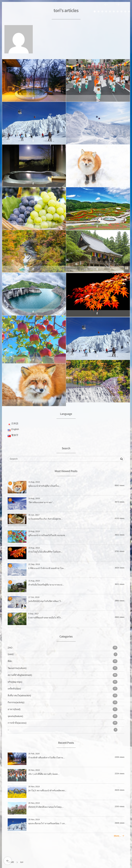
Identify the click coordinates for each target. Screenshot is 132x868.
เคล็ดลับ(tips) (63, 689)
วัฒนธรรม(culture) (63, 668)
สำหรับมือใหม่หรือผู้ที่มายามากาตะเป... (46, 585)
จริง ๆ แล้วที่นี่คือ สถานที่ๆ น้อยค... (44, 774)
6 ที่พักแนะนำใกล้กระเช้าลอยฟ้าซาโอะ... (47, 568)
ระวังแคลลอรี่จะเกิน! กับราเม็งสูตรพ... (46, 519)
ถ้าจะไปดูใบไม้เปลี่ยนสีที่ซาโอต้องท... (45, 552)
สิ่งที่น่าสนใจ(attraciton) (63, 696)
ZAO (63, 648)
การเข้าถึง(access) (63, 723)
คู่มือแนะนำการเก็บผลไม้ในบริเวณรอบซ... (48, 535)
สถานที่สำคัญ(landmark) (63, 675)
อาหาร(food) (63, 709)
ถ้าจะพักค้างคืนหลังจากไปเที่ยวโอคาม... (47, 758)
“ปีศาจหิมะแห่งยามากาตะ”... (41, 503)
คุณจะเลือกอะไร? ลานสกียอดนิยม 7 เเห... (47, 824)
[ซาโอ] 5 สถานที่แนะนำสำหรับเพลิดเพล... (47, 791)
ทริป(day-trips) (63, 682)
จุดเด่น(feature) (63, 716)
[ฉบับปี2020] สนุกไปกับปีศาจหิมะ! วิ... (45, 601)
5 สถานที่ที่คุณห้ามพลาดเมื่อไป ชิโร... (45, 618)
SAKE (63, 654)
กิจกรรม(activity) (63, 702)
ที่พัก (63, 661)
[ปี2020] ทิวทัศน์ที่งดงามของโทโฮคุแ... (46, 807)
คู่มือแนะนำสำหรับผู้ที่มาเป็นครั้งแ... (45, 486)
